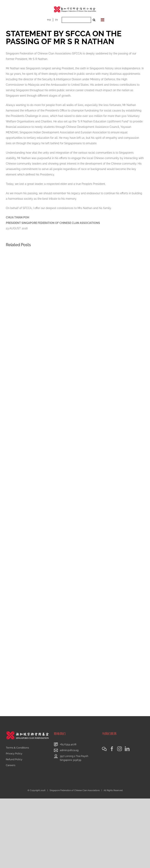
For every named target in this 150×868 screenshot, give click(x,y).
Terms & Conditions (17, 748)
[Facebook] (112, 749)
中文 (49, 20)
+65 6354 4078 (68, 744)
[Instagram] (120, 749)
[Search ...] (76, 20)
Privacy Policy (14, 754)
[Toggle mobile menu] (103, 20)
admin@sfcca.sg (69, 750)
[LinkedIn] (127, 749)
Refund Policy (14, 759)
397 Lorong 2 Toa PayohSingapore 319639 (74, 758)
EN (56, 20)
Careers (11, 765)
